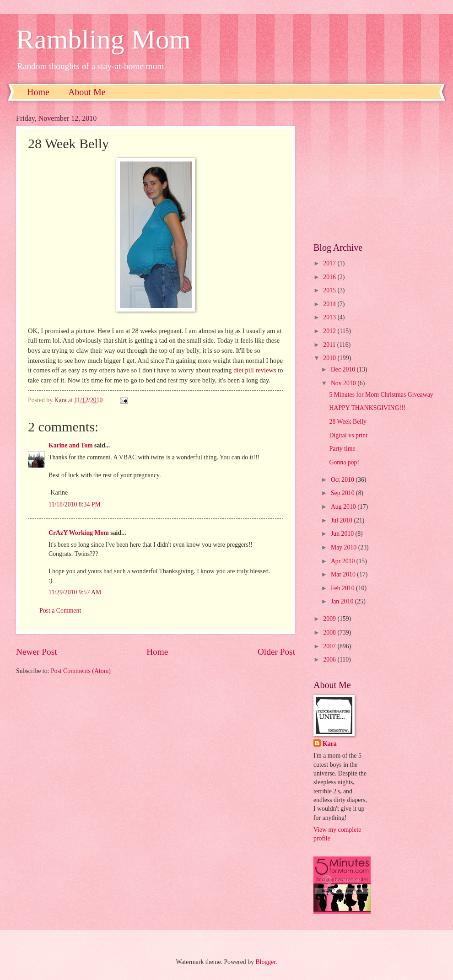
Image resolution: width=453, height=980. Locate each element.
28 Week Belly (348, 422)
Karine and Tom (71, 445)
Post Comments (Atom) (81, 671)
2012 (330, 331)
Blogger (265, 962)
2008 (330, 633)
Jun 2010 (343, 534)
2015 (330, 290)
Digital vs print (348, 435)
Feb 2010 (343, 588)
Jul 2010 (342, 520)
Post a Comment (60, 611)
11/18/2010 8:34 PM (75, 504)
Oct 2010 (343, 480)
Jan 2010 (343, 601)
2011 (330, 345)
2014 (330, 304)
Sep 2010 (343, 493)
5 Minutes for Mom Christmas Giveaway (381, 395)
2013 (330, 317)
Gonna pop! (344, 462)
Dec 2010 (344, 369)
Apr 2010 (344, 561)
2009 (330, 619)
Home (38, 92)
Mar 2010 (344, 574)
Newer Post (37, 652)
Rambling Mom (103, 39)
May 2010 (345, 547)
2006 (330, 660)
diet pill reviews (255, 370)
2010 (330, 358)
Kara (330, 744)
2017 (330, 263)
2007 (330, 646)
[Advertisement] (375, 172)
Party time (342, 449)
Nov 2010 (344, 383)
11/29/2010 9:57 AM (75, 592)
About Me (87, 92)
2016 (330, 277)
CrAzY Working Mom (79, 533)
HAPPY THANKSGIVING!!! (367, 408)
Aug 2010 (344, 507)
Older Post (276, 652)
